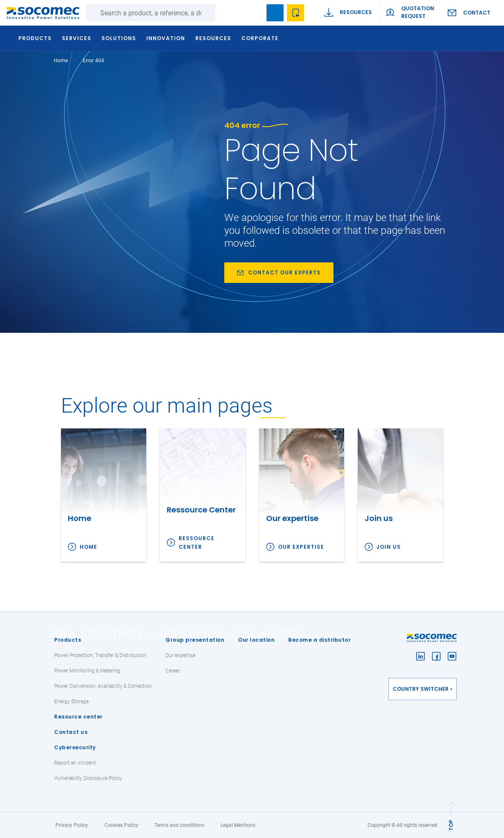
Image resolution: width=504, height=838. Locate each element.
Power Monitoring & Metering (87, 671)
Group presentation (195, 640)
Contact (477, 13)
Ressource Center (197, 543)
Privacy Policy (72, 825)
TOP (451, 825)
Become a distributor (319, 640)
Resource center (78, 717)
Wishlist (295, 13)
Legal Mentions (238, 825)
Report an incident (75, 763)
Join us (389, 547)
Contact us (71, 732)
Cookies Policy (121, 825)
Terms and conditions (179, 825)
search (255, 13)
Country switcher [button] (421, 689)
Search (224, 13)
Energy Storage (71, 701)
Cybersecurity (75, 747)
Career (173, 671)
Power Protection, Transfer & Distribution (100, 655)
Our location (256, 640)
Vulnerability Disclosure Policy (88, 778)
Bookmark (275, 13)
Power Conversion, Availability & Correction (103, 686)
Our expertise (301, 547)
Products (68, 640)
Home (61, 61)
